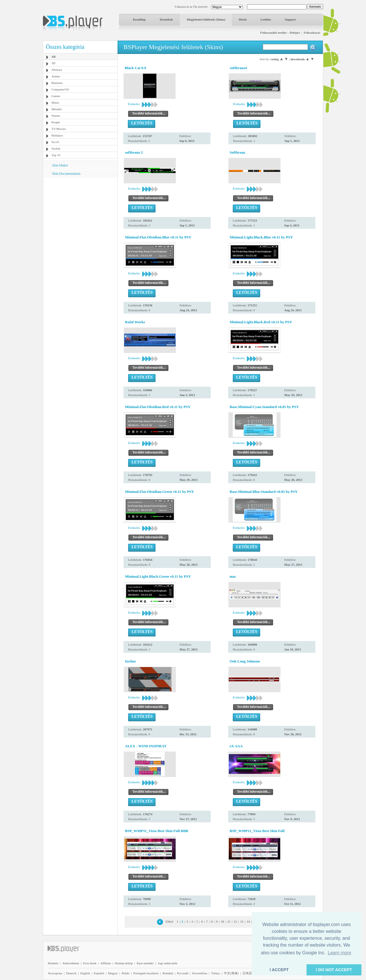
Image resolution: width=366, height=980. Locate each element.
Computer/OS (60, 89)
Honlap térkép (124, 963)
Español (99, 973)
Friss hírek (90, 963)
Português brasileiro (146, 973)
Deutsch (71, 973)
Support (290, 19)
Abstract (57, 70)
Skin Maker (60, 165)
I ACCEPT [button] (279, 970)
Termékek (166, 19)
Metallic (57, 109)
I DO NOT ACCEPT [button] (334, 970)
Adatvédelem (71, 963)
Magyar (113, 973)
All (53, 57)
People (56, 122)
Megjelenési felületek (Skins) (206, 19)
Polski (126, 973)
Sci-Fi (55, 142)
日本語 (247, 973)
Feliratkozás (312, 33)
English (85, 973)
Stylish (56, 148)
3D (53, 63)
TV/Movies (59, 129)
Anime (56, 76)
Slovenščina (199, 973)
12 (235, 921)
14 (248, 921)
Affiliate (106, 963)
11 (229, 921)
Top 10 (56, 155)
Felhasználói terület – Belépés (280, 33)
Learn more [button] (339, 953)
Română (168, 973)
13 (242, 921)
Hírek (243, 19)
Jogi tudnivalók (168, 963)
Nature (56, 116)
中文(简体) (231, 973)
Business (57, 83)
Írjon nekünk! (145, 963)
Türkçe (215, 973)
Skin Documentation (66, 174)
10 (222, 921)
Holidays (57, 135)
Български (55, 973)
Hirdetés (53, 963)
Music (55, 103)
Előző (169, 921)
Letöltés (266, 19)
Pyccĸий (183, 973)
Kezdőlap (139, 19)
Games (56, 96)
